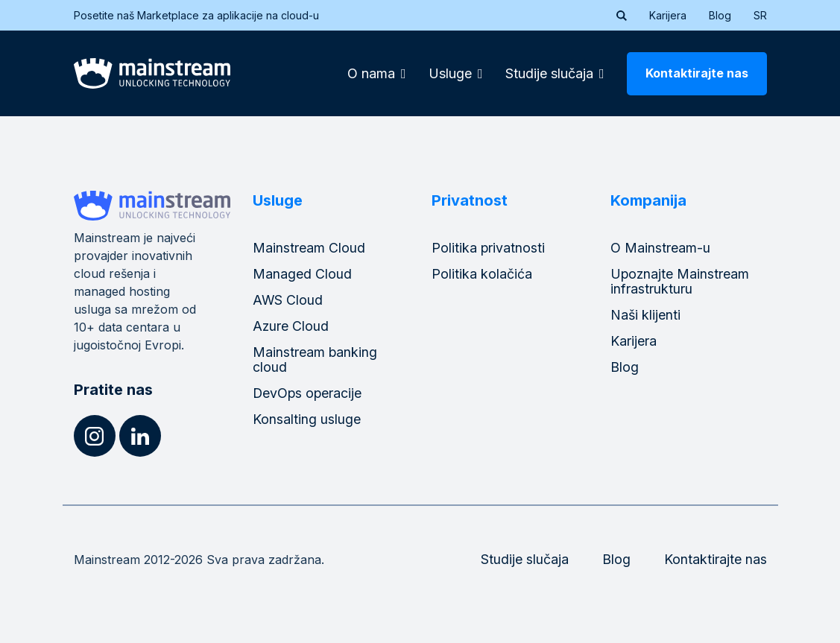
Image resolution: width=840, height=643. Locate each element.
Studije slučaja (525, 559)
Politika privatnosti (489, 248)
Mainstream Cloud (309, 248)
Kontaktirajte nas (697, 73)
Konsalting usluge (307, 419)
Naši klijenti (646, 315)
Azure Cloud (291, 326)
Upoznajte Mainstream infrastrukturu (680, 281)
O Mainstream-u (660, 248)
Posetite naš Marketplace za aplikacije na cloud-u (206, 15)
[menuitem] (760, 16)
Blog (720, 15)
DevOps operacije (308, 393)
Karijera (668, 15)
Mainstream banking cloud (315, 359)
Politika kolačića (482, 274)
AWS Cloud (288, 300)
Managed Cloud (302, 274)
